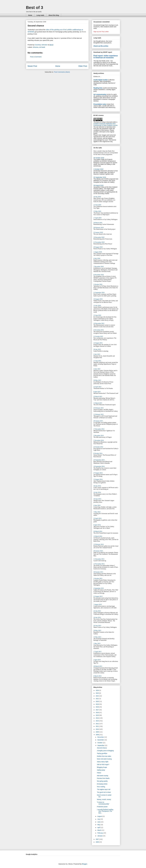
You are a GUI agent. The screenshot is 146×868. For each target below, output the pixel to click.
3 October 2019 (98, 169)
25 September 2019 (100, 177)
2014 (97, 718)
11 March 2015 (98, 403)
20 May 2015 (97, 380)
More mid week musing (104, 759)
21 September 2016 (99, 293)
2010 (97, 729)
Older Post (83, 66)
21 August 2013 (98, 596)
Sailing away (101, 770)
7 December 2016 (99, 267)
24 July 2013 (97, 611)
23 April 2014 (97, 518)
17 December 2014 (99, 429)
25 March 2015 (98, 397)
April (99, 827)
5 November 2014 (99, 440)
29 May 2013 (97, 631)
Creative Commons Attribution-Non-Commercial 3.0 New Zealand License (105, 124)
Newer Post (32, 66)
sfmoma (36, 47)
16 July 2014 (97, 492)
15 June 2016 (97, 315)
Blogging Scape (102, 767)
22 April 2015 (97, 387)
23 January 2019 (98, 232)
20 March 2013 (98, 666)
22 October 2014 (98, 447)
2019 (97, 704)
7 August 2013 (98, 605)
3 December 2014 (99, 436)
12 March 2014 (98, 536)
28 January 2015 (98, 421)
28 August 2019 (98, 185)
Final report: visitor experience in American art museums (106, 57)
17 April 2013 (97, 652)
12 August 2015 (98, 343)
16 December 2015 (99, 323)
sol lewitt (42, 47)
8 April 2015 (97, 392)
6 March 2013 (97, 676)
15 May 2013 (97, 637)
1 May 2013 (97, 644)
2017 (97, 710)
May (99, 825)
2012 (97, 724)
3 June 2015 (97, 369)
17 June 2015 (97, 361)
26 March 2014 (98, 531)
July (99, 819)
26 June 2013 (97, 626)
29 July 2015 (97, 349)
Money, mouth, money (104, 799)
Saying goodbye (102, 753)
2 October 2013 (98, 579)
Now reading (101, 787)
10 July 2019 (97, 197)
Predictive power (102, 807)
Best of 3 (35, 8)
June (99, 822)
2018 (97, 707)
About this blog (54, 15)
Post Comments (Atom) (62, 72)
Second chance (102, 748)
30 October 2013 (98, 572)
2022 (97, 696)
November (101, 740)
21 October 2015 (98, 336)
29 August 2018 (98, 247)
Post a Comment (36, 57)
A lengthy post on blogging (105, 751)
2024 (97, 690)
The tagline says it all (104, 789)
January (100, 836)
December (101, 737)
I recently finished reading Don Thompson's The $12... (105, 811)
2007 (97, 839)
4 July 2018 (97, 258)
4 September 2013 (99, 588)
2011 (97, 726)
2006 (97, 842)
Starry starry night (103, 762)
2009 (97, 732)
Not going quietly (102, 781)
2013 (97, 721)
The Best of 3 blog (99, 122)
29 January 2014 (98, 551)
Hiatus (99, 773)
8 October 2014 (98, 453)
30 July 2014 (97, 486)
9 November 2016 (99, 275)
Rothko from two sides (104, 756)
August (100, 816)
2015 (97, 715)
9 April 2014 (97, 525)
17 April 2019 (97, 218)
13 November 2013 (99, 564)
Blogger (85, 864)
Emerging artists (102, 784)
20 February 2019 (99, 228)
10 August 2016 (98, 299)
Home (30, 15)
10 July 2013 (97, 618)
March (100, 830)
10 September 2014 (99, 466)
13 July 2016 (97, 306)
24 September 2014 (99, 460)
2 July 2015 (97, 354)
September (101, 745)
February (100, 833)
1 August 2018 (98, 252)
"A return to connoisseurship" (103, 803)
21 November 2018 (99, 242)
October (100, 743)
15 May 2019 (97, 211)
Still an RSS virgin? (103, 765)
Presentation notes (100, 104)
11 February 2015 (98, 414)
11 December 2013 (99, 559)
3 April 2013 (97, 660)
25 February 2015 (99, 408)
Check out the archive (101, 46)
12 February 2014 (99, 544)
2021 (97, 699)
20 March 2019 (98, 223)
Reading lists (98, 88)
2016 (97, 713)
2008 (97, 735)
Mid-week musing (103, 776)
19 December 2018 (99, 237)
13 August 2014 (98, 479)
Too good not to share (104, 792)
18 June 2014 (97, 499)
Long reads (40, 15)
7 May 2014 (97, 512)
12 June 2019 (97, 205)
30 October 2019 (99, 158)
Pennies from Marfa (103, 778)
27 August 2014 (98, 473)
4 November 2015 (99, 330)
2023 (97, 693)
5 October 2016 (98, 284)
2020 (97, 701)
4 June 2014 (97, 505)
